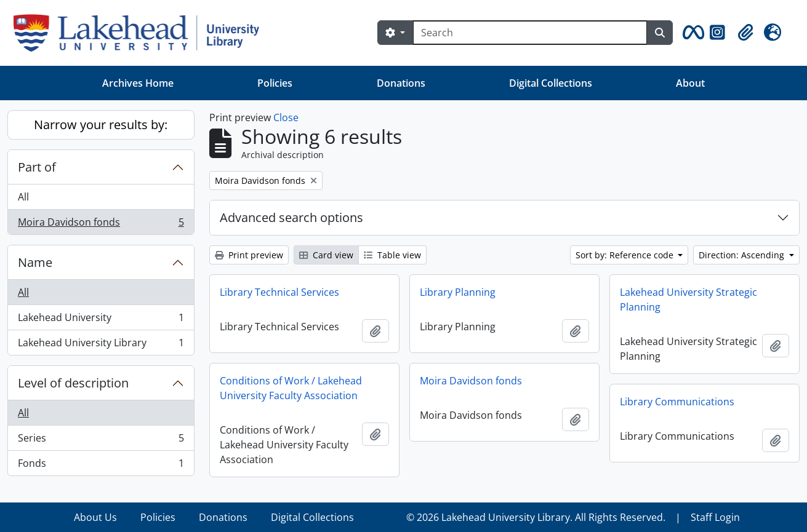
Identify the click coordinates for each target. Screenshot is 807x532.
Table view (392, 255)
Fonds (101, 466)
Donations (401, 83)
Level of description (73, 383)
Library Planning (458, 292)
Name (35, 262)
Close (286, 117)
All (23, 197)
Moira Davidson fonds (101, 224)
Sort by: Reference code (626, 255)
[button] (691, 33)
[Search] (530, 33)
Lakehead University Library (101, 345)
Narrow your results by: (101, 125)
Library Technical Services (279, 292)
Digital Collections (551, 83)
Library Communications (677, 402)
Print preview (249, 255)
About (690, 83)
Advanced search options (291, 217)
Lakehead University (101, 320)
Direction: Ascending (743, 255)
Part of (37, 167)
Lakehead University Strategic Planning (689, 300)
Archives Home (138, 83)
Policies (275, 83)
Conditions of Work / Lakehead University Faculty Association (291, 388)
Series (101, 441)
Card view (326, 255)
